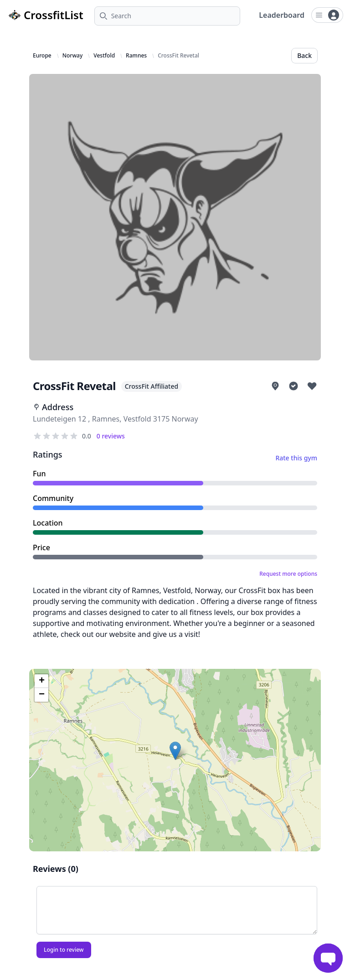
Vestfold (104, 56)
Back (304, 55)
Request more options (288, 574)
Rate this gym (296, 458)
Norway (73, 56)
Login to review (64, 950)
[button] (175, 751)
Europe (42, 56)
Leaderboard (282, 15)
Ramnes (136, 56)
